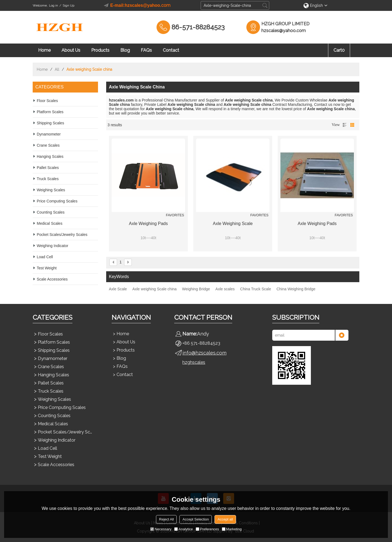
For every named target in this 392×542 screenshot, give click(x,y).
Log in (53, 5)
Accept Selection (196, 519)
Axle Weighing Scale (233, 224)
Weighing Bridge (196, 289)
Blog (125, 50)
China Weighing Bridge (296, 289)
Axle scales (225, 289)
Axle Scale (118, 289)
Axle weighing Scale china (154, 289)
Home (44, 50)
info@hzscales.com (204, 353)
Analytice (184, 529)
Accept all (225, 519)
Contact (171, 50)
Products (100, 50)
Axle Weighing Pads (148, 224)
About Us (71, 50)
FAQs (146, 50)
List (345, 125)
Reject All (166, 519)
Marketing (232, 529)
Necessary (161, 529)
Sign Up (68, 5)
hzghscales (194, 362)
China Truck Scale (256, 289)
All (57, 69)
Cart (339, 50)
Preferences (207, 529)
